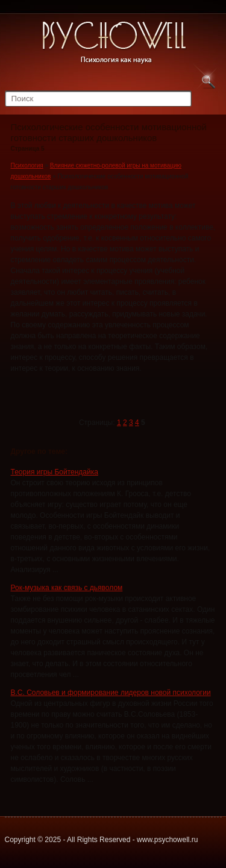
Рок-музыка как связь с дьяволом (67, 588)
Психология (27, 165)
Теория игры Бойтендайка (55, 472)
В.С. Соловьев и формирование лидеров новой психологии (111, 693)
